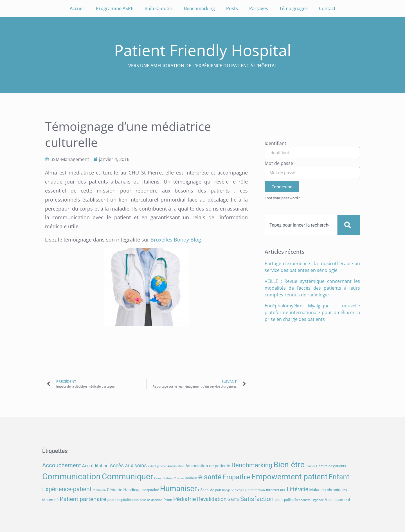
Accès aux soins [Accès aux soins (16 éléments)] (128, 465)
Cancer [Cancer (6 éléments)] (310, 466)
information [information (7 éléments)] (256, 490)
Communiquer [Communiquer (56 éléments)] (128, 477)
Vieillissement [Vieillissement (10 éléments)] (337, 500)
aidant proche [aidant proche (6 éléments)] (157, 466)
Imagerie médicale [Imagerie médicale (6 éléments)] (234, 490)
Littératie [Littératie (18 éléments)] (298, 489)
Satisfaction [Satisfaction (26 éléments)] (257, 499)
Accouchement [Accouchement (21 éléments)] (62, 465)
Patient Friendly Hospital (203, 50)
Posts (232, 8)
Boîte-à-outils (159, 8)
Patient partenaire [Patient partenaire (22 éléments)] (83, 499)
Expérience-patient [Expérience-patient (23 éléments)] (67, 489)
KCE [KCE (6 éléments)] (283, 490)
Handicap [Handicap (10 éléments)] (132, 490)
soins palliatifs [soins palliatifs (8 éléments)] (286, 500)
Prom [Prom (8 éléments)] (168, 500)
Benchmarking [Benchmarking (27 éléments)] (252, 465)
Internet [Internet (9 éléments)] (273, 490)
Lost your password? (282, 198)
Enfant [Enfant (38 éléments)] (339, 477)
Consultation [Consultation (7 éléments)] (163, 478)
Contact (327, 8)
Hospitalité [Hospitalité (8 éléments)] (150, 490)
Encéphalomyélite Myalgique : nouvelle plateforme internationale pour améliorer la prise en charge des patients (312, 312)
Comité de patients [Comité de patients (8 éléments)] (331, 466)
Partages (259, 8)
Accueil (77, 8)
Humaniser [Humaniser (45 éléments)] (178, 489)
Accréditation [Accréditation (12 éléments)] (95, 466)
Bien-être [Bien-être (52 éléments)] (289, 465)
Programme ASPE (115, 8)
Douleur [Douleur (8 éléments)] (191, 478)
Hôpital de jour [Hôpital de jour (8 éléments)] (210, 490)
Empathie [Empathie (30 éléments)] (236, 477)
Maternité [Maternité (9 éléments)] (50, 500)
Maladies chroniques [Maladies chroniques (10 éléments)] (328, 490)
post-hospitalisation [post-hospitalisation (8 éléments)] (123, 500)
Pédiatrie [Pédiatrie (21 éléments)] (185, 499)
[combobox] (301, 225)
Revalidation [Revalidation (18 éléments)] (212, 499)
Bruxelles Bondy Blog (176, 240)
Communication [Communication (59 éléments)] (71, 477)
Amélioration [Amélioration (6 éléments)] (176, 466)
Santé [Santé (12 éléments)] (233, 499)
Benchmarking (199, 8)
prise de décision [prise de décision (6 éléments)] (151, 500)
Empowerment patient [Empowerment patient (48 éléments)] (289, 477)
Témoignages (293, 8)
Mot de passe (279, 164)
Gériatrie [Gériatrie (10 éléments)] (115, 490)
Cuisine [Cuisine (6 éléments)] (179, 478)
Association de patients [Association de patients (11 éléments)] (208, 466)
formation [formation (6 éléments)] (99, 490)
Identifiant (275, 144)
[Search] (349, 225)
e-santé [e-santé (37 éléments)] (210, 477)
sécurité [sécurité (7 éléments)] (305, 500)
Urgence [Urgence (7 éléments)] (318, 500)
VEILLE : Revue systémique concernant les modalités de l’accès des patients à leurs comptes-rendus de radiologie (312, 288)
